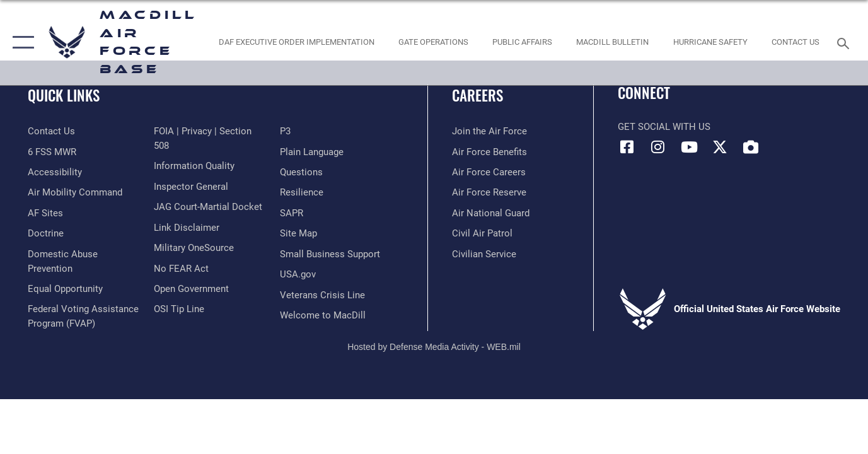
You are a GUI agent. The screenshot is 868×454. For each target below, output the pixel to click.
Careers (477, 95)
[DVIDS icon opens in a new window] (751, 147)
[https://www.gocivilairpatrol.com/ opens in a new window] (482, 233)
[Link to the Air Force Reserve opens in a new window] (489, 192)
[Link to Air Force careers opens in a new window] (489, 172)
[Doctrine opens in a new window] (46, 233)
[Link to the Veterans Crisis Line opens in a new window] (322, 295)
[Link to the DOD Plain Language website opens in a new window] (312, 152)
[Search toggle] (845, 42)
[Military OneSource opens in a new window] (194, 248)
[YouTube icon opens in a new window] (689, 147)
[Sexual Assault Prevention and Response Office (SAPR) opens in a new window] (292, 213)
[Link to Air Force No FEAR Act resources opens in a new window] (181, 269)
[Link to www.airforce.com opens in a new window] (489, 131)
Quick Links (64, 95)
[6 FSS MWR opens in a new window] (52, 152)
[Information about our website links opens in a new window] (187, 228)
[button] (20, 43)
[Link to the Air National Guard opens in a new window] (491, 213)
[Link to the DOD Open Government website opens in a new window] (191, 289)
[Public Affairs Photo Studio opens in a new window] (523, 43)
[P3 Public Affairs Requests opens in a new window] (285, 131)
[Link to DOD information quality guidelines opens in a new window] (194, 166)
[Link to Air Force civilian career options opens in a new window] (484, 254)
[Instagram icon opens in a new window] (658, 147)
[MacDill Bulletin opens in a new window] (613, 43)
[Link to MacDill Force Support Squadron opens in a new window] (323, 315)
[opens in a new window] (45, 213)
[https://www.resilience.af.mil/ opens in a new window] (302, 192)
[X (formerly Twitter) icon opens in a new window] (720, 147)
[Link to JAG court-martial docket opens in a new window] (208, 207)
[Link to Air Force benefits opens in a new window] (489, 152)
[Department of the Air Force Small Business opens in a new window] (330, 254)
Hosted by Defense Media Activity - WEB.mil (434, 347)
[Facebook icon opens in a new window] (627, 147)
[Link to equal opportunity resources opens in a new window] (65, 289)
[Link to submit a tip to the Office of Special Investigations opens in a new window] (179, 309)
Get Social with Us (664, 127)
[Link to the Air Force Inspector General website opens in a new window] (191, 187)
